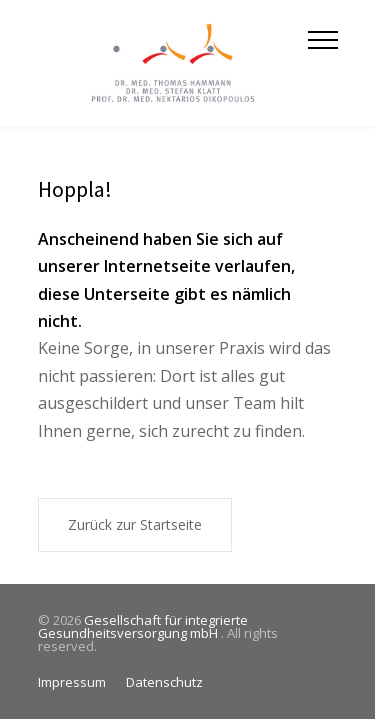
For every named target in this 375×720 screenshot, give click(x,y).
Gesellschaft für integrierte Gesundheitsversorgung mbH (143, 626)
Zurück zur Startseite (135, 524)
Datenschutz (164, 682)
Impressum (72, 682)
